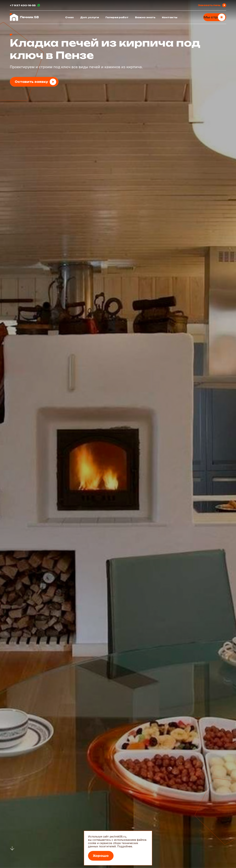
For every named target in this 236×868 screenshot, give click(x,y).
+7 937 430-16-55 (23, 5)
